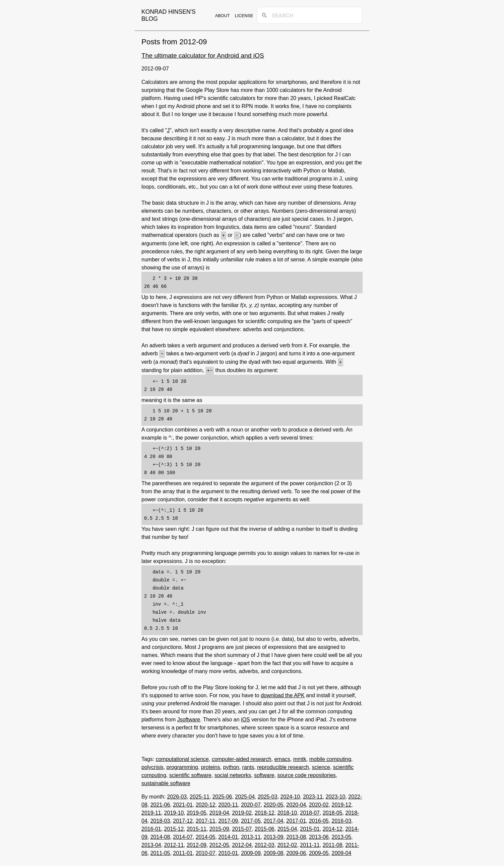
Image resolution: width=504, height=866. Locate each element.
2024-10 (290, 795)
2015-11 (197, 828)
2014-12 (333, 828)
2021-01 (183, 803)
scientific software (190, 774)
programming (182, 766)
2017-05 (251, 820)
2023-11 (313, 795)
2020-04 (296, 803)
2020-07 (251, 803)
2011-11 (310, 844)
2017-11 (206, 820)
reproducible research (283, 766)
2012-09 (197, 844)
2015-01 (310, 828)
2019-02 (242, 811)
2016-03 (342, 820)
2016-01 (151, 828)
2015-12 (174, 828)
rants (248, 766)
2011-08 (333, 844)
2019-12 (342, 803)
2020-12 (206, 803)
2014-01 (228, 836)
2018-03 (160, 820)
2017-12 (183, 820)
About (223, 16)
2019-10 (174, 811)
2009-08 (274, 852)
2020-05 (274, 803)
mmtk (300, 758)
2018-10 (287, 811)
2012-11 (174, 844)
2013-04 (151, 844)
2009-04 (342, 852)
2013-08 (296, 836)
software (264, 774)
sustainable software (166, 782)
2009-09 (251, 852)
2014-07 (183, 836)
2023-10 (336, 795)
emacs (282, 758)
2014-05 (206, 836)
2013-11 (251, 836)
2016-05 (319, 820)
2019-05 (197, 811)
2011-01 (183, 852)
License (244, 16)
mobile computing (330, 758)
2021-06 (160, 803)
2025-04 (245, 795)
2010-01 (228, 852)
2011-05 (160, 852)
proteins (211, 766)
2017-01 (296, 820)
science (321, 766)
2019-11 (151, 811)
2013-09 (274, 836)
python (231, 766)
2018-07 (310, 811)
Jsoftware (189, 718)
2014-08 (160, 836)
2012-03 (265, 844)
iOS (245, 718)
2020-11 (228, 803)
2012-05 (219, 844)
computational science (182, 758)
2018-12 (265, 811)
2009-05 (319, 852)
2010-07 (206, 852)
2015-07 (242, 828)
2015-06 (265, 828)
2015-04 (287, 828)
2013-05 (342, 836)
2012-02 (287, 844)
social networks (233, 774)
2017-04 (274, 820)
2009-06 (296, 852)
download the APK (283, 694)
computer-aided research (242, 758)
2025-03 (268, 795)
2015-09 (219, 828)
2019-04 (219, 811)
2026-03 (177, 795)
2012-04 (242, 844)
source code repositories (307, 774)
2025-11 (200, 795)
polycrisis (152, 766)
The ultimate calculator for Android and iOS (203, 56)
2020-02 (319, 803)
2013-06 (319, 836)
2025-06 (222, 795)
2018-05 (333, 811)
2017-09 (228, 820)
